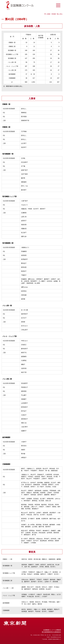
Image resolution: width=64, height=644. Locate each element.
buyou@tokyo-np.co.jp (56, 637)
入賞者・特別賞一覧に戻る (54, 14)
